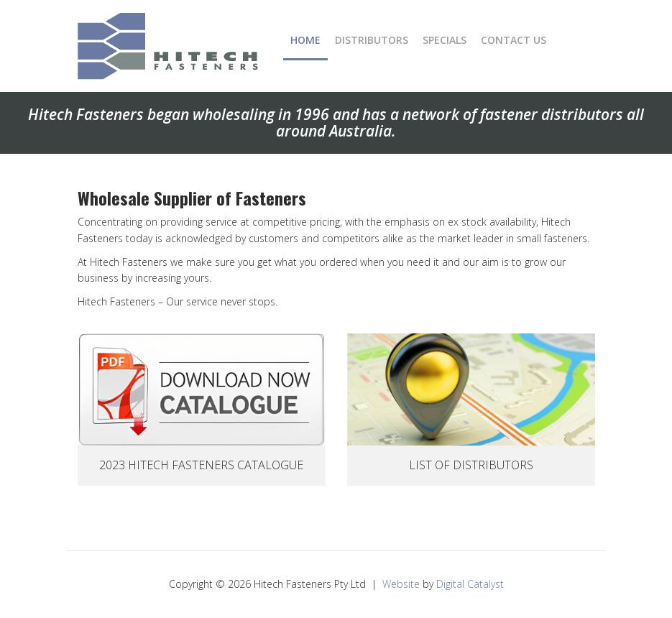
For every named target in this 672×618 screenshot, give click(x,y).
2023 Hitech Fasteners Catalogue (201, 465)
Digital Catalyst (470, 584)
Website (401, 584)
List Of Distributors (471, 465)
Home (305, 40)
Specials (445, 40)
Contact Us (514, 40)
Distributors (372, 40)
